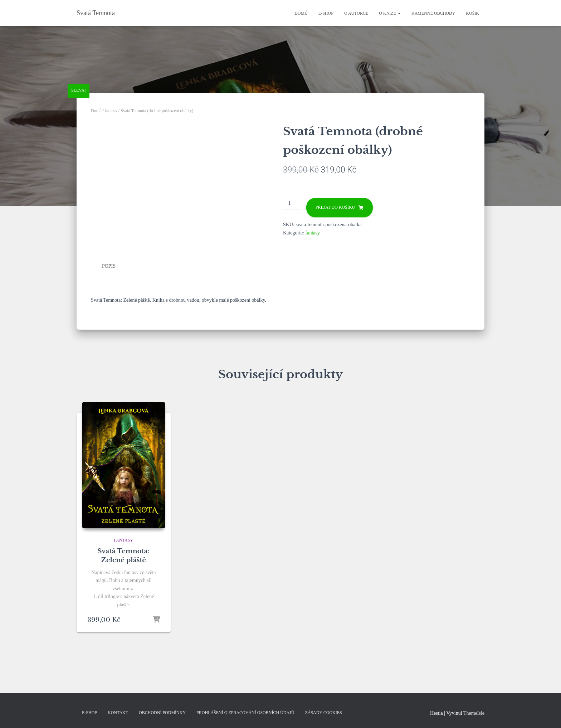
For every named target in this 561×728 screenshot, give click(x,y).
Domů (301, 13)
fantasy (111, 111)
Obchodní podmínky (162, 713)
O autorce (356, 13)
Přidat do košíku (335, 207)
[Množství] (292, 204)
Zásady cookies (323, 713)
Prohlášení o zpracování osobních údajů (245, 713)
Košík (472, 13)
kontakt (118, 713)
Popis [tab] (109, 266)
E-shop (326, 13)
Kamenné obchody (433, 13)
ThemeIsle (474, 713)
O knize (390, 13)
